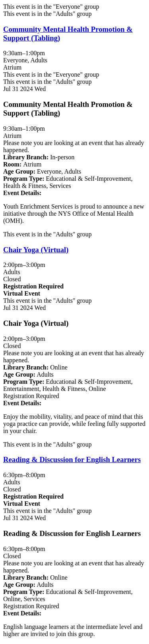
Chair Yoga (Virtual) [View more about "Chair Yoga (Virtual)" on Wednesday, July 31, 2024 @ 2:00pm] (36, 250)
